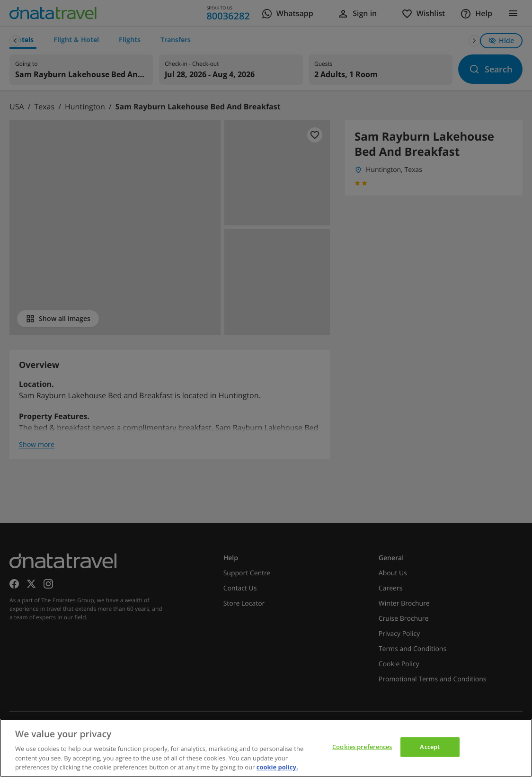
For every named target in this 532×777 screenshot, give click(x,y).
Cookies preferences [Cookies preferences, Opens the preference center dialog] (362, 747)
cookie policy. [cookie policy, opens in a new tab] (277, 767)
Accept (430, 747)
